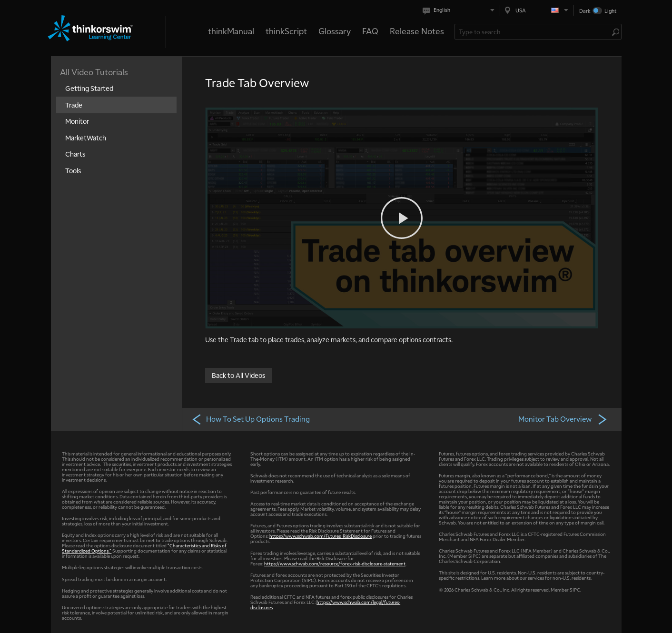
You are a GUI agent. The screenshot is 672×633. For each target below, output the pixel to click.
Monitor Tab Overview (563, 419)
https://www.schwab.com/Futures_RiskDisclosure (321, 536)
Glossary (335, 31)
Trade (74, 105)
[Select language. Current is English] (460, 10)
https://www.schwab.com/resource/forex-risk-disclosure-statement (335, 563)
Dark (585, 11)
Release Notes (417, 31)
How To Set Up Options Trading (251, 419)
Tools (73, 170)
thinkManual (231, 31)
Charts (75, 154)
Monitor (77, 121)
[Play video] (402, 218)
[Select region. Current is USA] (537, 10)
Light (610, 11)
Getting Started (89, 88)
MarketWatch (86, 138)
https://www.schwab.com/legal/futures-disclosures (325, 604)
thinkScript (286, 31)
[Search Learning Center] (533, 32)
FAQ (370, 31)
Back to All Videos (238, 375)
